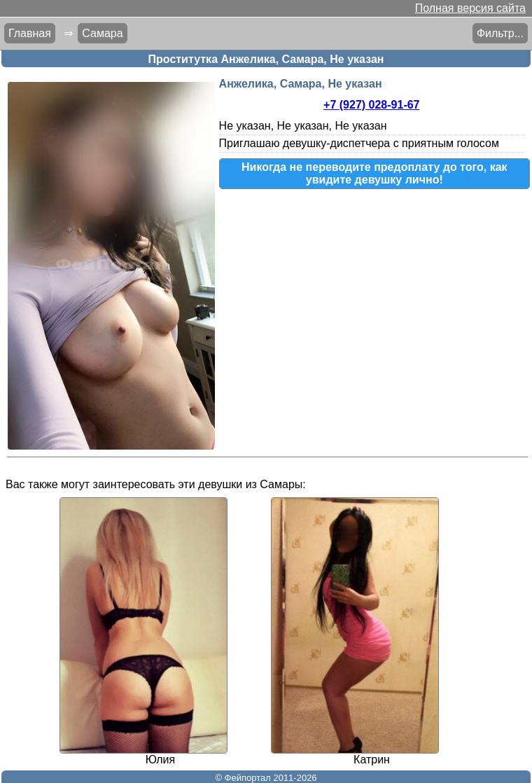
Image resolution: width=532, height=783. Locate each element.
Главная (30, 33)
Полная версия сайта (470, 8)
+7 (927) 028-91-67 (371, 105)
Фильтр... (500, 33)
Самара (102, 33)
